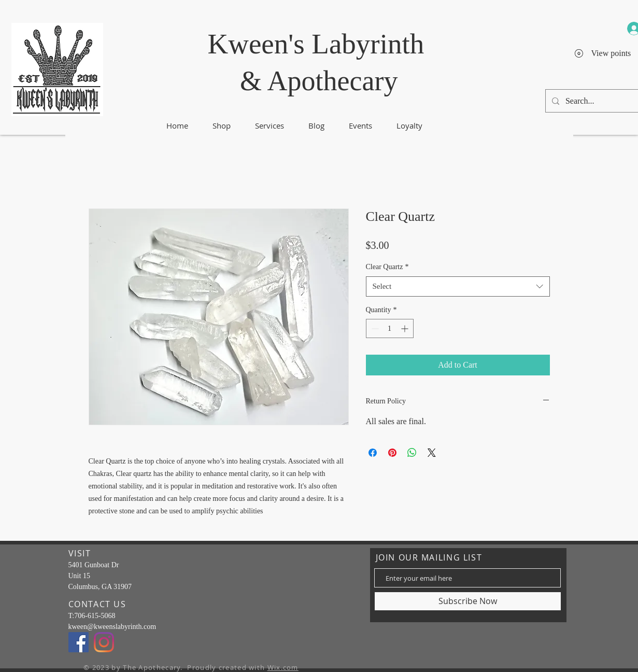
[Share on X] (432, 453)
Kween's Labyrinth (316, 44)
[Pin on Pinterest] (392, 453)
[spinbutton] (390, 328)
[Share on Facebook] (373, 453)
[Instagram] (104, 642)
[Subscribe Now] (468, 601)
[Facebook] (79, 642)
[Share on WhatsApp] (412, 453)
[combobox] (458, 286)
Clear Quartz (387, 267)
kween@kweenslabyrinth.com (112, 627)
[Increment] (406, 328)
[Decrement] (374, 328)
